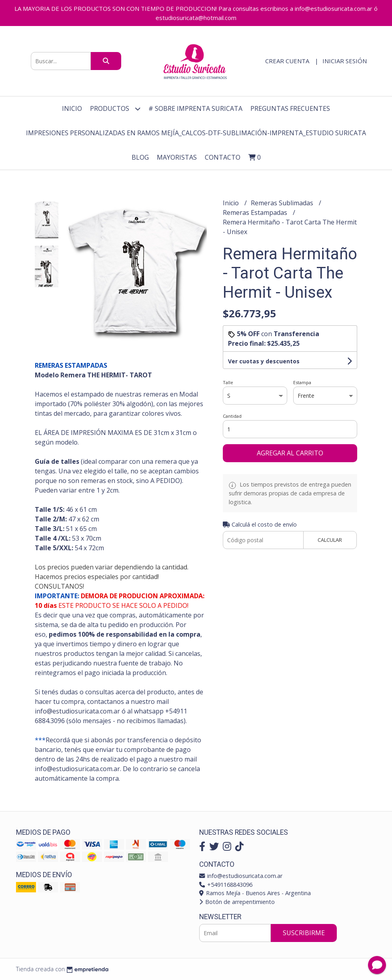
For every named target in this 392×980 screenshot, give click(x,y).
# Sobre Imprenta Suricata (195, 108)
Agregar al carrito (290, 453)
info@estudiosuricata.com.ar (241, 876)
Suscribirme (304, 933)
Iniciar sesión (345, 61)
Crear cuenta (287, 61)
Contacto (223, 157)
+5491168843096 (226, 885)
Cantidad (232, 416)
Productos (115, 109)
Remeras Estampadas (256, 212)
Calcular (330, 540)
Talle (228, 382)
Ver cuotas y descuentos (264, 361)
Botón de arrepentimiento (237, 902)
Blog (140, 157)
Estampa (302, 382)
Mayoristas (177, 157)
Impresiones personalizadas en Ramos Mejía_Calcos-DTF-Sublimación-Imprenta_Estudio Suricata (196, 133)
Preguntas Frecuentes (290, 108)
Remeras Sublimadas (283, 203)
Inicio (72, 108)
